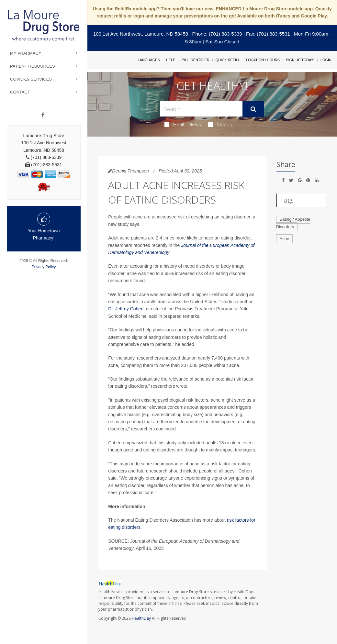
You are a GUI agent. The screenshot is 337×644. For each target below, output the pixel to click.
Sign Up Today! (300, 60)
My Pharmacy (26, 53)
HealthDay (141, 618)
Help (171, 60)
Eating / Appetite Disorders (293, 223)
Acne (285, 239)
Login (326, 60)
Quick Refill (228, 60)
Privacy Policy (44, 267)
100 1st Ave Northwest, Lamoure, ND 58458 (141, 34)
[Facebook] (43, 115)
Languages (149, 60)
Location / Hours (263, 60)
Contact (20, 92)
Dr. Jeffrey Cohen (126, 309)
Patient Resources (33, 66)
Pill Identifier (195, 60)
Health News (183, 124)
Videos (220, 124)
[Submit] (253, 109)
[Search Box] (201, 109)
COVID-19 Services (31, 79)
